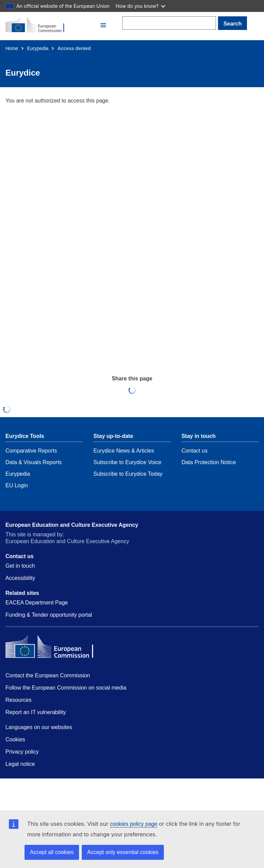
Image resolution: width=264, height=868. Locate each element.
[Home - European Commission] (52, 25)
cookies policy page (134, 824)
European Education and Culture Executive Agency (72, 525)
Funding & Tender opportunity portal (49, 615)
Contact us (195, 451)
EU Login (17, 485)
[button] (103, 25)
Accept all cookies (52, 852)
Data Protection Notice (209, 462)
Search (232, 24)
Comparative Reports (31, 451)
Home (12, 48)
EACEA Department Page (37, 603)
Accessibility (20, 578)
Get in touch (20, 566)
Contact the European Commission (48, 675)
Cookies (15, 739)
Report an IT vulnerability (36, 712)
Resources (18, 700)
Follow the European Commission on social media (66, 688)
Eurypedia (38, 48)
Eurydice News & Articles (124, 451)
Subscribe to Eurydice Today (128, 474)
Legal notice (20, 764)
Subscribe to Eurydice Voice (127, 462)
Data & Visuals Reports (34, 462)
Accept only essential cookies (123, 852)
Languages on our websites (39, 727)
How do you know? (141, 6)
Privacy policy (22, 752)
